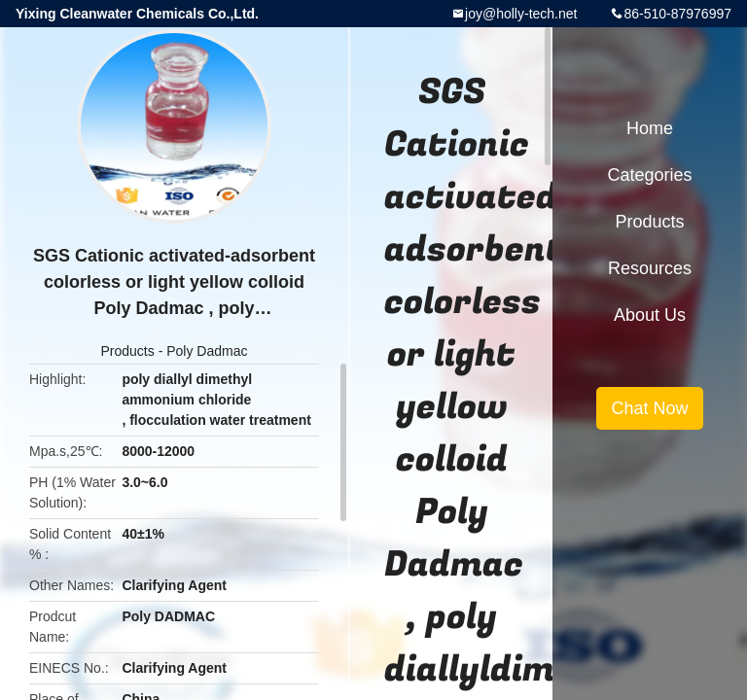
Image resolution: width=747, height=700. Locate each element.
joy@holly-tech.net (521, 14)
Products (128, 351)
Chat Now (649, 408)
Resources (650, 268)
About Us (650, 315)
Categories (649, 175)
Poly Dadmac (207, 351)
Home (650, 128)
